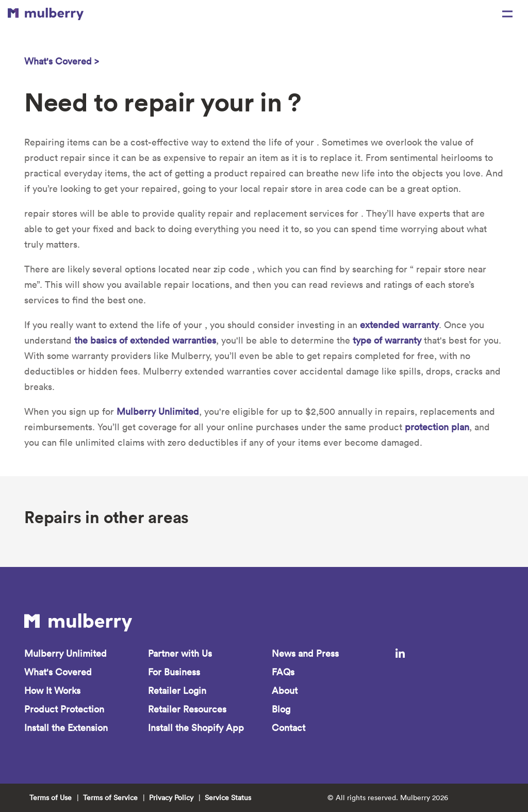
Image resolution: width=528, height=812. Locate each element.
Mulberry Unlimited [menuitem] (65, 653)
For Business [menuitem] (174, 672)
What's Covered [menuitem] (58, 672)
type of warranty (387, 340)
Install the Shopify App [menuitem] (196, 728)
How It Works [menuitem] (52, 691)
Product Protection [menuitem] (64, 709)
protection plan (437, 427)
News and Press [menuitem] (305, 653)
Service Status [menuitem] (228, 798)
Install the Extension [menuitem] (66, 728)
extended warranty (399, 325)
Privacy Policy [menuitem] (171, 798)
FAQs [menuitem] (283, 672)
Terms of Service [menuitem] (110, 798)
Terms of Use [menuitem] (51, 798)
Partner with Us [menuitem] (180, 653)
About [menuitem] (285, 691)
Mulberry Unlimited (158, 411)
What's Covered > (62, 61)
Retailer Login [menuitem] (177, 691)
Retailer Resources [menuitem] (187, 709)
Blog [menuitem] (281, 709)
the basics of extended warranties (145, 340)
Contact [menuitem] (288, 728)
